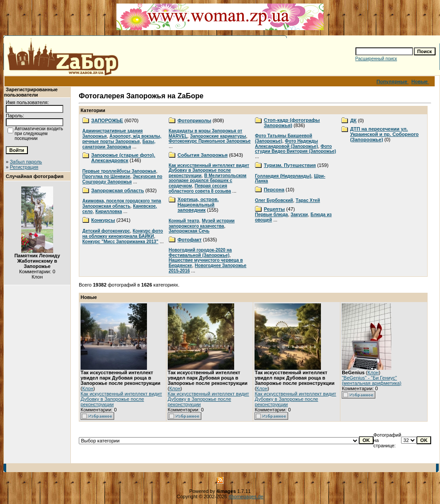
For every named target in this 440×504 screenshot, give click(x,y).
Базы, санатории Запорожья (119, 144)
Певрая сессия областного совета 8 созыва (200, 188)
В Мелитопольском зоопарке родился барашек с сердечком (208, 181)
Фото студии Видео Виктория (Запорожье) (295, 149)
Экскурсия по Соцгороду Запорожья (122, 179)
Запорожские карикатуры (218, 136)
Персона (274, 190)
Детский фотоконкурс (106, 231)
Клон (88, 388)
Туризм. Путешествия (290, 165)
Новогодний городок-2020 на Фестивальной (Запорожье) (200, 253)
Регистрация (24, 167)
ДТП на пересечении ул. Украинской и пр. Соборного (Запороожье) (384, 134)
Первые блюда (271, 215)
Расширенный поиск (376, 59)
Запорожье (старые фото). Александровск (123, 158)
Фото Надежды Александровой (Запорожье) (286, 144)
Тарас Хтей (308, 200)
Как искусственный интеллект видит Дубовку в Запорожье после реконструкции (209, 171)
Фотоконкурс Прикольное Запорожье (210, 141)
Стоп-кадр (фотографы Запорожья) (292, 123)
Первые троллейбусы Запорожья (119, 171)
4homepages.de (246, 496)
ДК (353, 120)
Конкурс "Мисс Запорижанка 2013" (120, 242)
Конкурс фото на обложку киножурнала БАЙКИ (123, 234)
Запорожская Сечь (189, 231)
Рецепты (274, 209)
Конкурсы (103, 220)
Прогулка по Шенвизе (106, 176)
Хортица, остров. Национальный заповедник (198, 205)
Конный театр (184, 221)
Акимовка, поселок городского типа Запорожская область (122, 204)
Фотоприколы (194, 120)
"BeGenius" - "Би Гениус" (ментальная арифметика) (372, 380)
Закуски (299, 215)
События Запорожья (203, 155)
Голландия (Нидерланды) (283, 176)
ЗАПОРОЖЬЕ (107, 120)
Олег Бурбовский (274, 200)
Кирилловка (109, 211)
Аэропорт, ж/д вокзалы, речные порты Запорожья (122, 139)
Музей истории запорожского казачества (202, 223)
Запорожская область (118, 190)
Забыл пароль (26, 162)
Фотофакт (189, 240)
